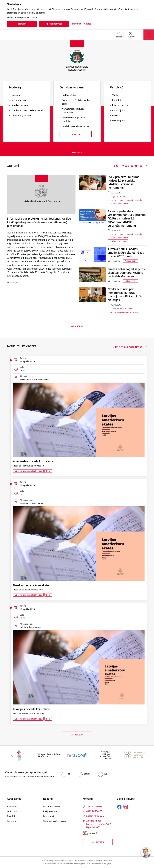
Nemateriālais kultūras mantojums (124, 312)
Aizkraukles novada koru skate (33, 461)
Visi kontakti (98, 842)
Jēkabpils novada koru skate (32, 709)
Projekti (11, 816)
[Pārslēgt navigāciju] (149, 35)
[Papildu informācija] (97, 833)
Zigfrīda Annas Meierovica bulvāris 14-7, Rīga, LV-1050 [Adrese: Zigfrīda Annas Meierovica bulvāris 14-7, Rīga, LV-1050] (99, 824)
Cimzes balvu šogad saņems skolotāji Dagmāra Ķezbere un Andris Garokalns (126, 273)
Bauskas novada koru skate (31, 585)
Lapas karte (49, 816)
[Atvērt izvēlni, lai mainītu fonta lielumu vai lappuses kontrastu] (131, 35)
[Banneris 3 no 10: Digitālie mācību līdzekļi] (48, 755)
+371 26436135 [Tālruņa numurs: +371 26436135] (94, 811)
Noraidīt (22, 24)
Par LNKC (117, 87)
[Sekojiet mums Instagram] (126, 807)
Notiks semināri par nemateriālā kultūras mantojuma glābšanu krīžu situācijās (125, 295)
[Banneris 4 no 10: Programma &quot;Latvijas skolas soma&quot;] (77, 755)
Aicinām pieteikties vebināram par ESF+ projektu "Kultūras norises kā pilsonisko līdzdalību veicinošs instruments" (127, 218)
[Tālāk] (142, 755)
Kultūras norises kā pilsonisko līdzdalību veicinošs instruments (126, 202)
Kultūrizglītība (131, 281)
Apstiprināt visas (54, 24)
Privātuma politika (52, 807)
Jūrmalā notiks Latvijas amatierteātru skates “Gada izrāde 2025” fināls (126, 253)
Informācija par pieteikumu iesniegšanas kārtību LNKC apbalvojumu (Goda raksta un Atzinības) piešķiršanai (39, 222)
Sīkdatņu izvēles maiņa (55, 821)
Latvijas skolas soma (118, 197)
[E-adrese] (89, 833)
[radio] (66, 774)
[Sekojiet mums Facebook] (119, 807)
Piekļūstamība (50, 811)
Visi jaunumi (77, 326)
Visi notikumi (77, 735)
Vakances (12, 807)
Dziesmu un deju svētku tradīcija (28, 471)
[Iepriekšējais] (12, 755)
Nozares (76, 134)
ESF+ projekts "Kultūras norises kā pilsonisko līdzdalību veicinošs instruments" (123, 182)
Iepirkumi (12, 811)
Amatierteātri (130, 261)
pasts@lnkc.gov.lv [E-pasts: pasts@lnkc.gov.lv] (95, 816)
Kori (48, 471)
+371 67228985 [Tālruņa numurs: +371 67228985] (94, 807)
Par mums (12, 821)
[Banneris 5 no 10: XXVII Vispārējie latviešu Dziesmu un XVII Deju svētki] (106, 755)
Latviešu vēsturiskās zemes (121, 309)
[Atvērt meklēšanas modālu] (119, 35)
